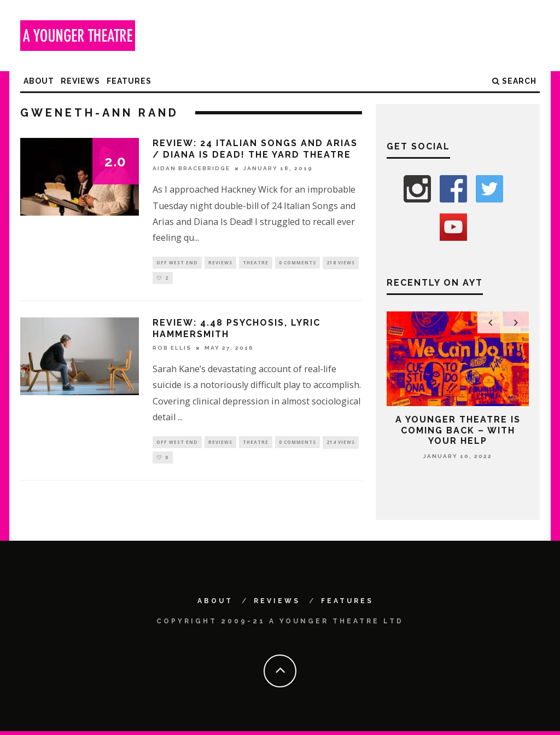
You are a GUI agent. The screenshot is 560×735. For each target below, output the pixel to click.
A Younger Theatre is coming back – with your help (458, 430)
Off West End (177, 263)
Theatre (256, 263)
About (39, 81)
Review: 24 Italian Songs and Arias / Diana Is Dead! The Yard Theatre (255, 149)
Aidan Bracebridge (191, 168)
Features (129, 81)
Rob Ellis (172, 350)
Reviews (80, 81)
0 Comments (297, 263)
